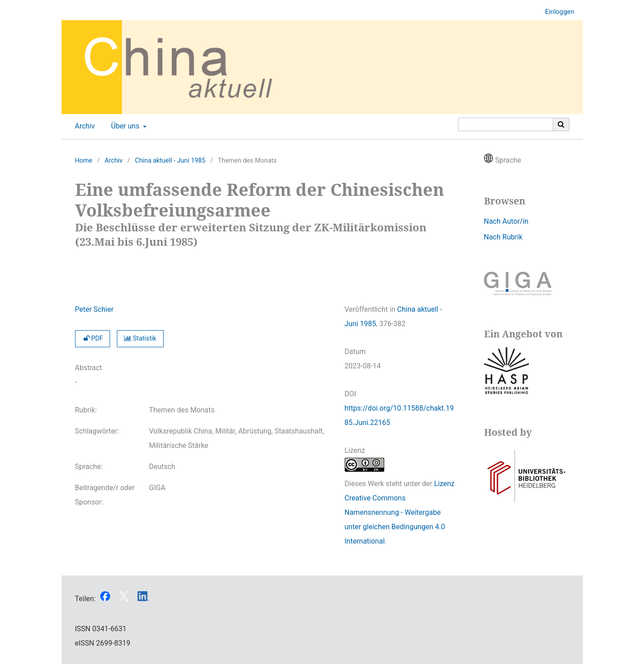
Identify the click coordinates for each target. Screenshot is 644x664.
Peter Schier (94, 309)
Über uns (124, 126)
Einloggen (556, 12)
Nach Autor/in (506, 221)
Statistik (140, 339)
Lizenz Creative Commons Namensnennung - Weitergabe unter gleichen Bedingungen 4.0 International (400, 512)
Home (84, 161)
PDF (93, 339)
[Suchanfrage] (506, 124)
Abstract (89, 368)
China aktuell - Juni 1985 (170, 161)
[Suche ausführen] (561, 124)
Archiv (83, 126)
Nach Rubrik (503, 237)
